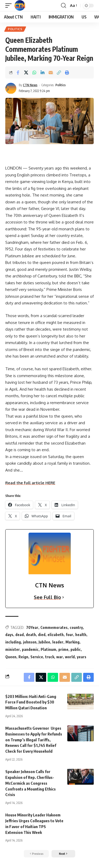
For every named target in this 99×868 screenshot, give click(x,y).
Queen (11, 657)
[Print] (67, 72)
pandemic (30, 649)
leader (58, 642)
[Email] (51, 72)
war (60, 657)
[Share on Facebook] (18, 72)
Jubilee (44, 642)
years (82, 657)
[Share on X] (26, 72)
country (76, 627)
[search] (63, 6)
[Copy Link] (59, 72)
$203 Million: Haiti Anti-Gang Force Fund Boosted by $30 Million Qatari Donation (31, 702)
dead (20, 635)
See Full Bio (47, 597)
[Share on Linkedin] (43, 72)
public (76, 649)
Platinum (48, 649)
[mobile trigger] (10, 6)
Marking (72, 642)
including (13, 642)
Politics (15, 29)
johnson (30, 642)
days (9, 635)
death (31, 635)
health (81, 635)
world (70, 657)
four (69, 635)
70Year (32, 627)
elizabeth (56, 635)
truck (50, 657)
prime (63, 649)
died (42, 635)
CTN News (30, 85)
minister (13, 649)
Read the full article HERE (30, 483)
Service (37, 657)
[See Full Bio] (63, 597)
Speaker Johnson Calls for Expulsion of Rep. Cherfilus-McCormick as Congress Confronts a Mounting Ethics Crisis (30, 783)
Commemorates (54, 627)
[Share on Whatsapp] (34, 72)
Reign (23, 657)
